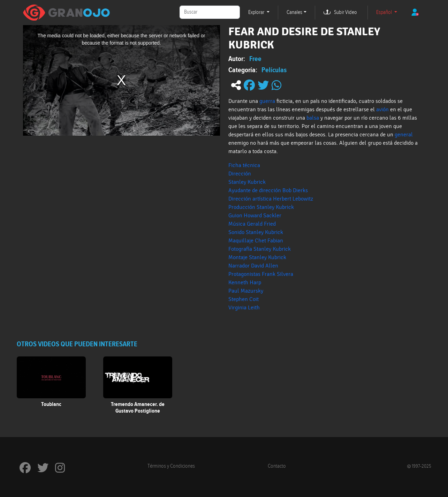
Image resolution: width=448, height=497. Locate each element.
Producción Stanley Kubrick (261, 207)
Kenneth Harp (245, 283)
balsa (313, 118)
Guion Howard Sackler (255, 216)
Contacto (277, 466)
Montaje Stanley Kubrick (257, 257)
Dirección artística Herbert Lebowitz (271, 199)
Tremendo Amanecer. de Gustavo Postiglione (138, 408)
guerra (267, 101)
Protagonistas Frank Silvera (261, 274)
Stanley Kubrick (247, 182)
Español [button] (385, 12)
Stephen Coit (244, 299)
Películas (274, 70)
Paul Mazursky (246, 291)
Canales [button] (294, 12)
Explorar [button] (257, 12)
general (404, 135)
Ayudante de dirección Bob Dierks (268, 190)
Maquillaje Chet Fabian (256, 241)
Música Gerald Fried (252, 224)
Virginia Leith (244, 308)
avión (382, 110)
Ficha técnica (244, 165)
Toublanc (51, 404)
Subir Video (346, 12)
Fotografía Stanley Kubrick (260, 249)
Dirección (240, 174)
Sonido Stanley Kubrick (256, 232)
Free (255, 59)
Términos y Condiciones (171, 466)
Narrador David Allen (253, 266)
